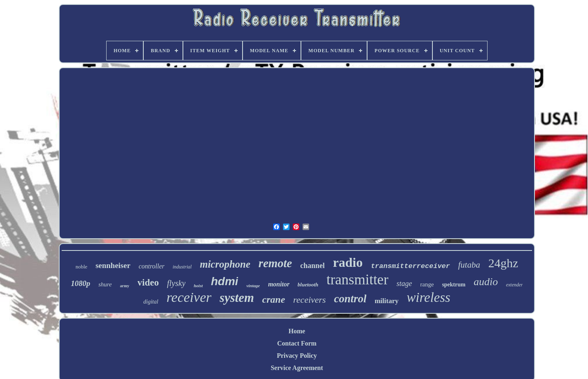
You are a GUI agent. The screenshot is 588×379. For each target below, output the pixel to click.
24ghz (503, 263)
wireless (429, 297)
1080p (81, 283)
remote (275, 263)
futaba (469, 265)
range (427, 284)
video (148, 283)
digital (151, 302)
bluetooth (308, 285)
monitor (278, 284)
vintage (253, 286)
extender (514, 285)
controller (151, 266)
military (386, 301)
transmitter (357, 280)
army (125, 286)
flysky (176, 283)
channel (312, 266)
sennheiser (113, 265)
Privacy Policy (297, 356)
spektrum (454, 285)
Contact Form (297, 343)
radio (348, 262)
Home (297, 331)
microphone (225, 264)
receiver (189, 297)
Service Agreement (297, 368)
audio (486, 282)
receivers (310, 300)
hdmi (225, 281)
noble (81, 267)
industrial (182, 267)
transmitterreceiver (410, 266)
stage (404, 284)
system (237, 298)
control (350, 299)
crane (274, 299)
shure (105, 284)
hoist (198, 286)
